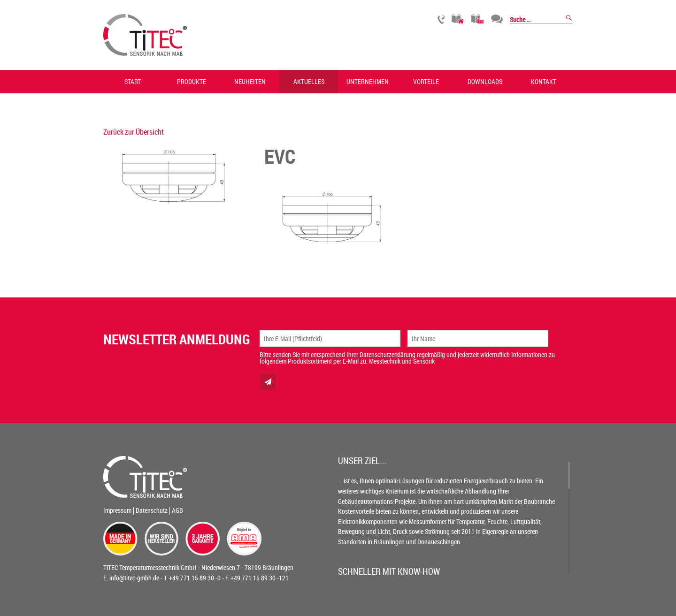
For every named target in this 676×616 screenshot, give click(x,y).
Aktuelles (309, 81)
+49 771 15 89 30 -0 (195, 578)
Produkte (192, 81)
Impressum (117, 510)
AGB (177, 510)
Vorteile (426, 81)
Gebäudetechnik (458, 19)
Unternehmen (368, 81)
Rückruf (441, 19)
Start (133, 81)
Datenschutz (152, 510)
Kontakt (544, 81)
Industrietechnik (478, 19)
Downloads (485, 81)
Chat (497, 19)
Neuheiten (250, 81)
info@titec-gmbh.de (134, 578)
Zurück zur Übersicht (134, 132)
